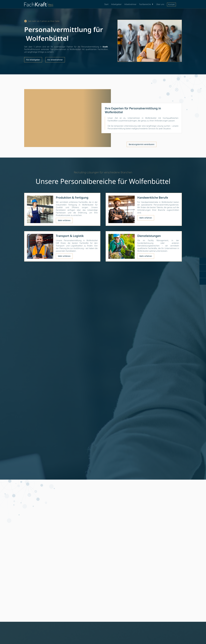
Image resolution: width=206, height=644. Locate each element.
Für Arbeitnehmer (55, 60)
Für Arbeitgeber (33, 60)
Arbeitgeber (116, 4)
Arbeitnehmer (130, 4)
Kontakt (172, 4)
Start (106, 4)
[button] (146, 4)
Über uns (160, 4)
